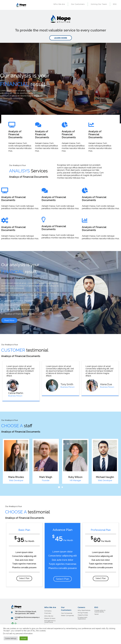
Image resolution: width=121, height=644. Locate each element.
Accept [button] (24, 638)
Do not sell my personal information (18, 633)
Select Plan (24, 578)
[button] (59, 487)
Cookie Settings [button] (11, 638)
